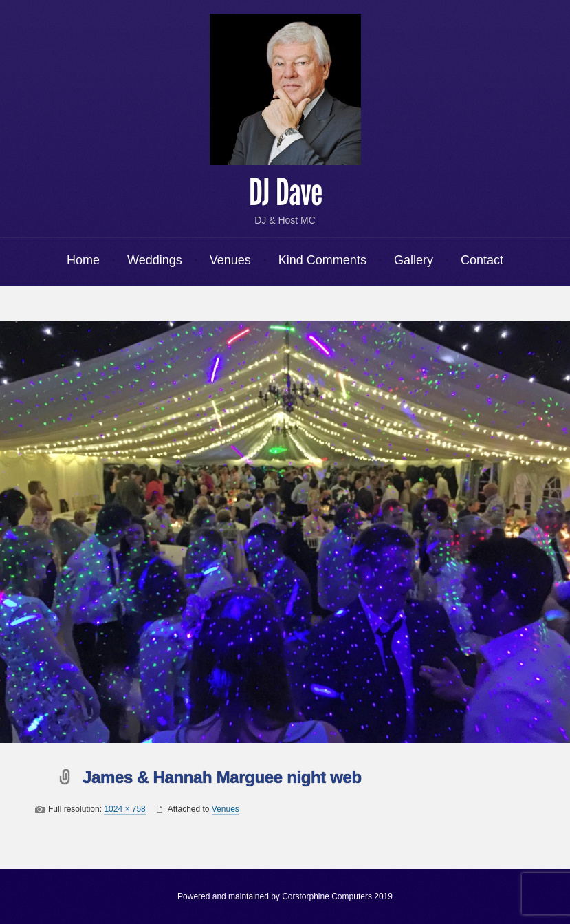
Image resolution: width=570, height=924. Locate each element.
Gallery (414, 260)
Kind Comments (322, 260)
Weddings (155, 260)
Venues (230, 260)
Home (83, 260)
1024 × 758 (124, 809)
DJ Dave (285, 193)
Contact (482, 260)
